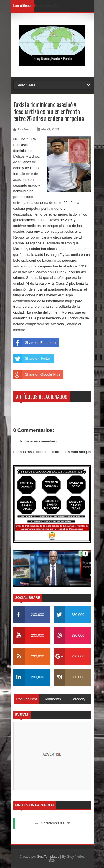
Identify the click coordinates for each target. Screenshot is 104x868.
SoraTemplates (48, 857)
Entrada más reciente (31, 452)
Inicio (56, 452)
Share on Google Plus (37, 374)
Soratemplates (53, 823)
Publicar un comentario (39, 441)
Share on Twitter (32, 359)
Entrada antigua (78, 452)
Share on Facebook (35, 343)
